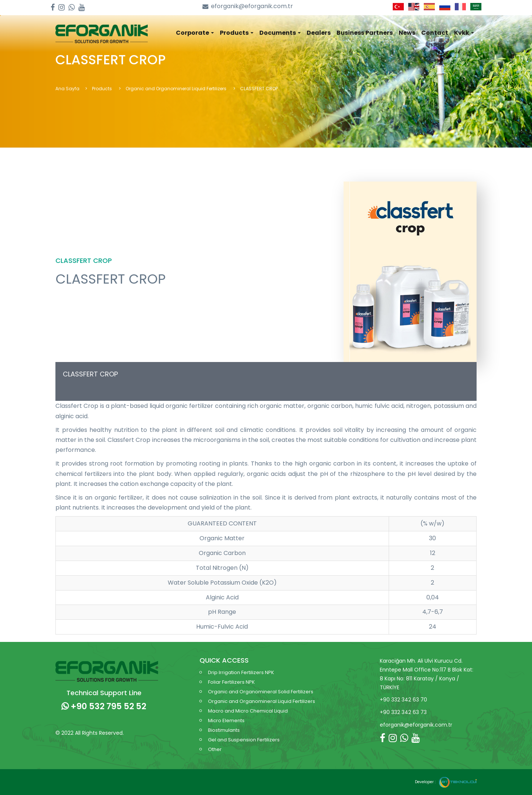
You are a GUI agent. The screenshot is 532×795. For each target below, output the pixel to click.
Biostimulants (224, 730)
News (407, 33)
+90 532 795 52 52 (104, 706)
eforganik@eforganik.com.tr (248, 6)
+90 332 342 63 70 (403, 700)
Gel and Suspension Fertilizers (244, 740)
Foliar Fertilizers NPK (231, 682)
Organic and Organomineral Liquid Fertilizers (177, 89)
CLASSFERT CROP (90, 374)
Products (103, 89)
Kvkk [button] (464, 33)
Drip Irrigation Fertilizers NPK (241, 672)
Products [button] (237, 33)
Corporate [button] (195, 33)
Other (215, 749)
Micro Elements (226, 720)
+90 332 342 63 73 (403, 712)
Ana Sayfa (67, 89)
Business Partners (365, 33)
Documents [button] (280, 33)
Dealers (319, 33)
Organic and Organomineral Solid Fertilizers (261, 692)
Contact (435, 33)
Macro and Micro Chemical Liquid (248, 711)
